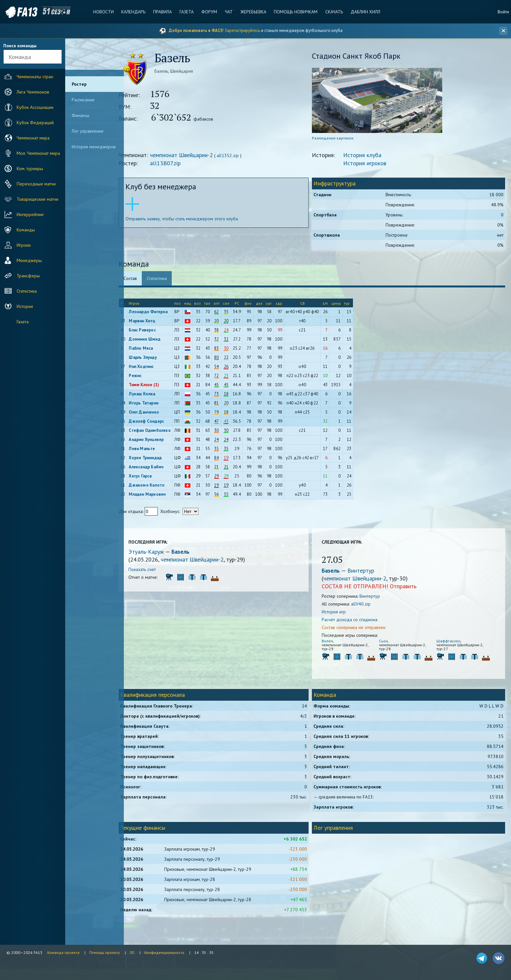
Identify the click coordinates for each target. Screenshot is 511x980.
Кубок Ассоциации (28, 107)
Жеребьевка (253, 12)
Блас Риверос (154, 331)
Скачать (333, 12)
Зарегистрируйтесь (242, 30)
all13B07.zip (177, 164)
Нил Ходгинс (153, 367)
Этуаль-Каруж (159, 552)
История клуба (368, 156)
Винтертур (366, 571)
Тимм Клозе (152, 385)
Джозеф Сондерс (158, 422)
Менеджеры (22, 260)
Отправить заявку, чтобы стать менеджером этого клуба (193, 219)
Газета (187, 12)
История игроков (370, 164)
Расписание (83, 100)
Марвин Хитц (154, 322)
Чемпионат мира (26, 138)
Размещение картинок (338, 139)
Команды (19, 230)
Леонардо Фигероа (160, 312)
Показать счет (154, 570)
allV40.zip (366, 605)
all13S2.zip (240, 156)
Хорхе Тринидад (157, 458)
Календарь (134, 12)
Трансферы (21, 276)
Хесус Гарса (152, 477)
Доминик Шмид (156, 340)
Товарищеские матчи (31, 199)
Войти (503, 12)
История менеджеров (94, 147)
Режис (147, 376)
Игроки (17, 245)
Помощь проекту (105, 952)
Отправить (409, 587)
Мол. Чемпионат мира (31, 153)
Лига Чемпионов (26, 92)
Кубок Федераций (28, 123)
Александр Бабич (158, 468)
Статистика (20, 291)
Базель (192, 552)
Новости (104, 12)
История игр (339, 612)
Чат (228, 12)
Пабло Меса (153, 349)
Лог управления (88, 131)
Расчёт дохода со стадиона (355, 620)
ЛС (132, 952)
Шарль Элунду (154, 358)
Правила (163, 12)
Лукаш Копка (154, 395)
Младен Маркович (159, 495)
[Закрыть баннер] (503, 31)
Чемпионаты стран (28, 77)
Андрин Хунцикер (158, 440)
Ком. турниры (23, 168)
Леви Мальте (153, 449)
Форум (209, 12)
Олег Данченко (156, 413)
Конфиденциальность (164, 952)
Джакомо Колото (158, 486)
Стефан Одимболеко (161, 431)
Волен (333, 642)
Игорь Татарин (155, 404)
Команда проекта (63, 952)
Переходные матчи (29, 184)
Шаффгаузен (450, 642)
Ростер (79, 84)
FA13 (20, 12)
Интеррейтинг (23, 214)
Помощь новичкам (295, 12)
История (18, 306)
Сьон (387, 642)
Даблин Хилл (364, 12)
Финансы (80, 115)
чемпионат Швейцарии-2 (193, 156)
